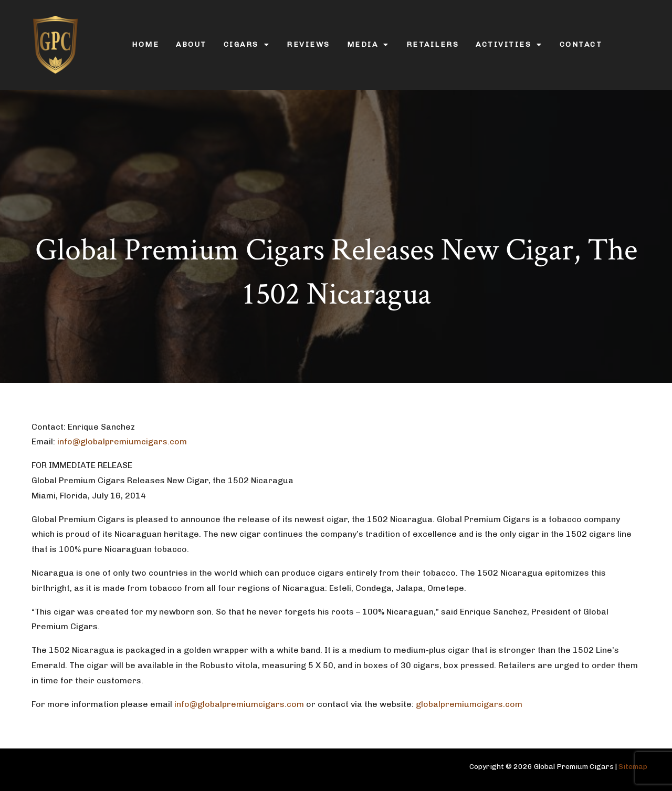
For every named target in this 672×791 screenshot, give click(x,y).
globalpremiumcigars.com (469, 704)
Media (368, 45)
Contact (581, 44)
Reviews (308, 44)
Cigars (247, 45)
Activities (509, 45)
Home (145, 44)
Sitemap (633, 767)
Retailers (433, 44)
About (191, 44)
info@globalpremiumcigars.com (123, 441)
